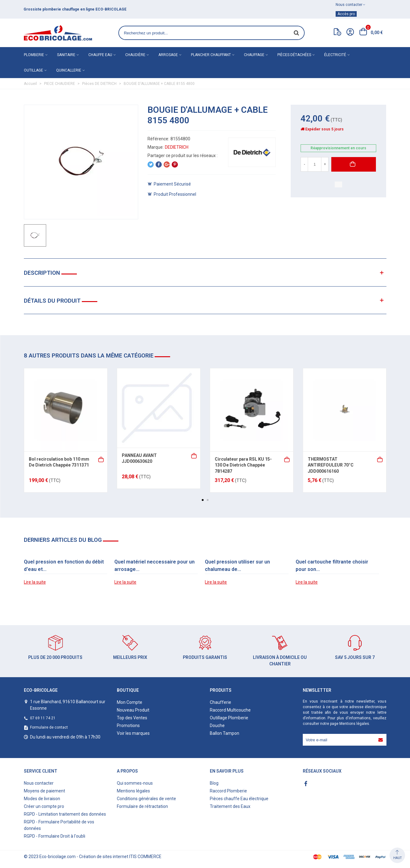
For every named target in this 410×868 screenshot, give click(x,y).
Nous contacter (39, 783)
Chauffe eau (100, 55)
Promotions (128, 726)
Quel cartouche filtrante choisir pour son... (332, 566)
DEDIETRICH (177, 147)
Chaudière (135, 55)
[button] (203, 500)
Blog (214, 783)
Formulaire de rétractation (142, 806)
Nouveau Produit (133, 710)
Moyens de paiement (44, 791)
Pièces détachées (294, 55)
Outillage (33, 70)
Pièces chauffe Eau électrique (239, 799)
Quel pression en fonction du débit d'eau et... (64, 566)
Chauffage (254, 55)
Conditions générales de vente (146, 799)
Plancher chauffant (211, 55)
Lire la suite (35, 582)
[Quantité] (315, 164)
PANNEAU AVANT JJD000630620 (139, 458)
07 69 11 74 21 (43, 718)
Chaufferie (220, 702)
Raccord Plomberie (228, 791)
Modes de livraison (42, 799)
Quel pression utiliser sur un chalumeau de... (237, 566)
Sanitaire (66, 55)
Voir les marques (133, 733)
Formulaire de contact (49, 727)
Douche (217, 726)
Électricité (335, 55)
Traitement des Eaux (230, 806)
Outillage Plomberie (229, 718)
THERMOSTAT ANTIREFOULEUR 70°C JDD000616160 (331, 465)
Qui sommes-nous (135, 783)
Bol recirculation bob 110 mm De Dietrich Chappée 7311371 (59, 462)
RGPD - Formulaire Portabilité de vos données (59, 825)
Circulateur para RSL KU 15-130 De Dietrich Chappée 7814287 (243, 465)
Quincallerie (69, 70)
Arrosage (168, 55)
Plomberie (34, 55)
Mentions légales (354, 724)
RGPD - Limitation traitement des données (65, 814)
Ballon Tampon (225, 733)
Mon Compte (130, 702)
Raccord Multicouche (230, 710)
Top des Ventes (132, 718)
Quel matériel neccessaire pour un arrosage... (154, 566)
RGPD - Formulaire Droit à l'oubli (55, 836)
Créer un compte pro (44, 806)
